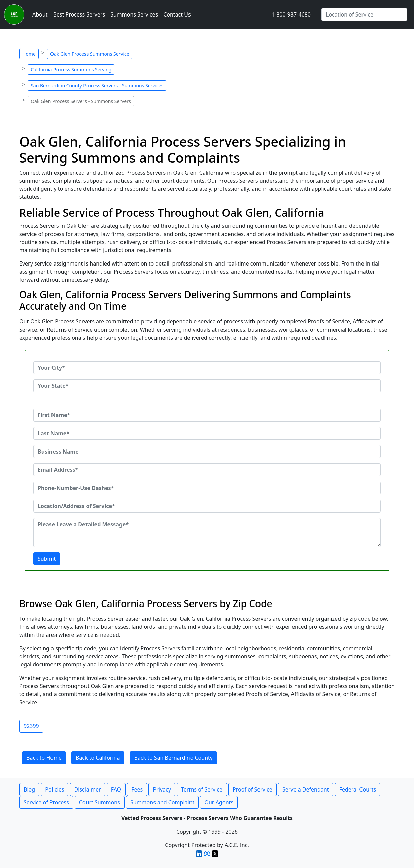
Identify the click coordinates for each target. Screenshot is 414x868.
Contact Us (177, 14)
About (40, 14)
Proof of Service (252, 789)
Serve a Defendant (306, 789)
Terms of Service (202, 789)
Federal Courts (358, 789)
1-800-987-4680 (291, 14)
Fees (137, 789)
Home (29, 54)
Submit (47, 559)
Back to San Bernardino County (173, 758)
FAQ (116, 789)
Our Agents (219, 802)
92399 (31, 726)
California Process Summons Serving (71, 70)
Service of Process (46, 802)
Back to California (98, 758)
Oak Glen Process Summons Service (90, 54)
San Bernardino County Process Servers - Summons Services (97, 85)
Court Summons (100, 802)
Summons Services (134, 14)
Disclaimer (88, 789)
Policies (55, 789)
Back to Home (44, 758)
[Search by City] (364, 14)
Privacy (162, 789)
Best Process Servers (79, 14)
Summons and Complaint (162, 802)
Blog (29, 789)
